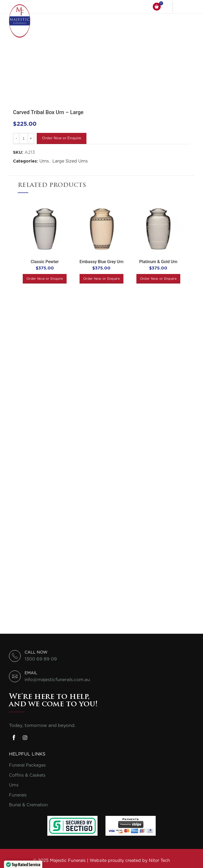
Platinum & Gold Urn (158, 262)
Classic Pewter (45, 262)
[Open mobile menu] (187, 7)
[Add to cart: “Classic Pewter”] (45, 279)
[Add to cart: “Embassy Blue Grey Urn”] (101, 279)
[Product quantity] (24, 138)
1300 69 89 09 (41, 659)
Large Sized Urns (70, 161)
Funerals (18, 795)
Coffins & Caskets (27, 775)
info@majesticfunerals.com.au (57, 680)
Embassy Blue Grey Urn (101, 262)
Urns (44, 161)
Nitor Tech (159, 861)
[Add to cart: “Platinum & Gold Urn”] (158, 279)
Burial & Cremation (28, 805)
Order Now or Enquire (62, 138)
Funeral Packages (27, 765)
